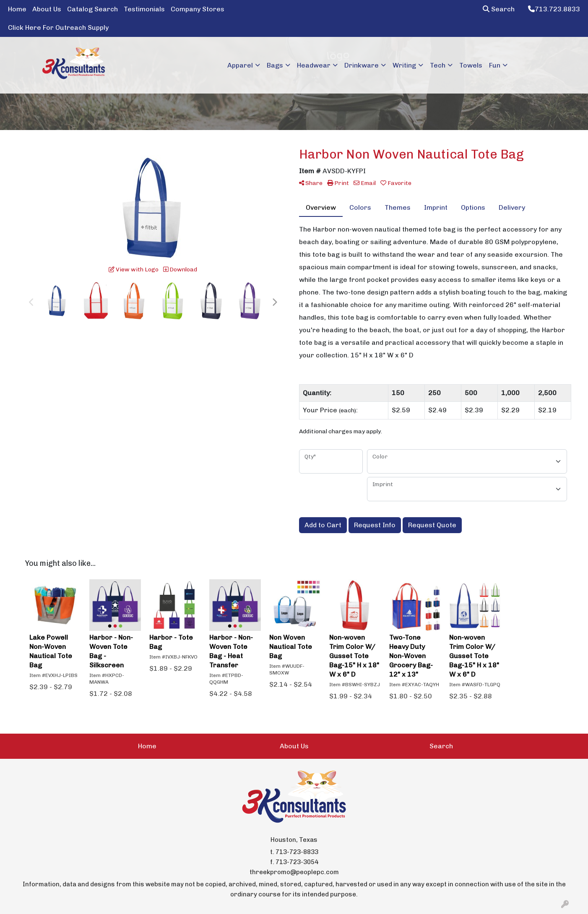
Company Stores (198, 9)
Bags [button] (275, 65)
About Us (47, 9)
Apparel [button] (240, 65)
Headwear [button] (314, 65)
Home (17, 9)
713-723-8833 (297, 852)
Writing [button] (404, 65)
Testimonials (144, 9)
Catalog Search (92, 9)
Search (499, 9)
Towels (471, 65)
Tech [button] (438, 65)
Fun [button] (495, 65)
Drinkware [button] (362, 65)
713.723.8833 (554, 9)
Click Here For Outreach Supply (58, 27)
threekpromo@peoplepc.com (294, 872)
